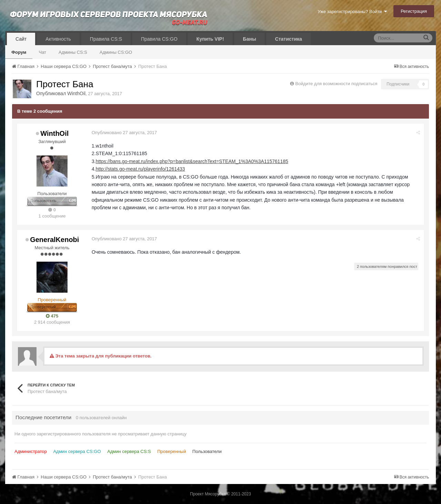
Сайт (21, 39)
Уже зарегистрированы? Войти (352, 12)
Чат (42, 52)
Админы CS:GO (116, 52)
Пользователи (207, 451)
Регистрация (414, 11)
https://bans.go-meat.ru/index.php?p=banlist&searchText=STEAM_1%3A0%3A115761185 (192, 161)
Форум (19, 52)
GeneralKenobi (54, 240)
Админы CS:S (73, 52)
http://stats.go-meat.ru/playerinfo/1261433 (140, 169)
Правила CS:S (106, 39)
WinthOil (76, 93)
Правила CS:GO (159, 39)
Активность (58, 39)
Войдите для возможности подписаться (336, 84)
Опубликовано (124, 133)
